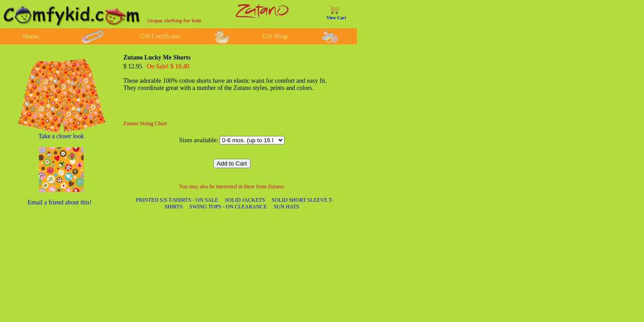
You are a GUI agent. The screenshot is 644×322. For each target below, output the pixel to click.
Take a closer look (61, 136)
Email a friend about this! (60, 202)
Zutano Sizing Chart (145, 123)
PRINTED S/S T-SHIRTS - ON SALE (177, 200)
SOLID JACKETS (245, 200)
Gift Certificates (160, 36)
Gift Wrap (275, 36)
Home (30, 36)
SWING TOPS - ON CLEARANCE (228, 207)
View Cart (336, 18)
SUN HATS (286, 207)
